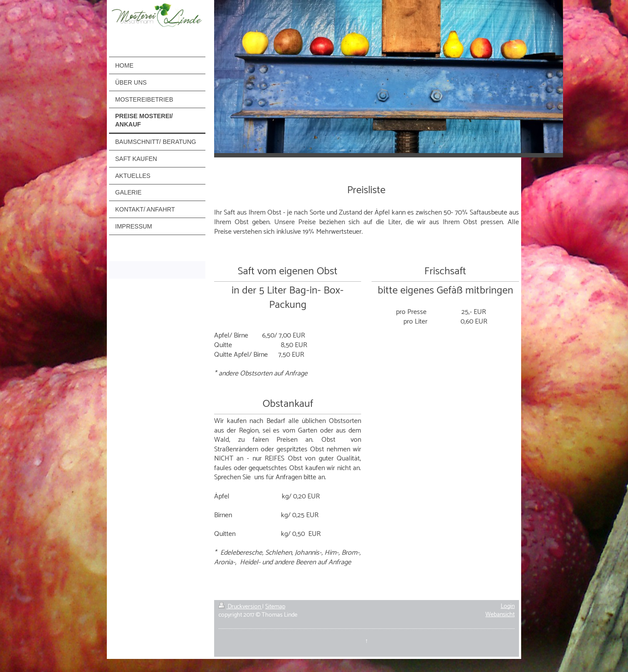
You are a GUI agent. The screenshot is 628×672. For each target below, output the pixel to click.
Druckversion (240, 607)
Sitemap (275, 607)
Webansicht (500, 615)
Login (508, 606)
